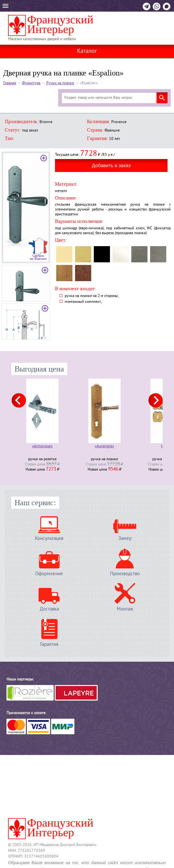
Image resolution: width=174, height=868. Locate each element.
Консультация (49, 538)
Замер (125, 538)
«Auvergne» (104, 447)
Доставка (49, 609)
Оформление (49, 574)
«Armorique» (42, 447)
